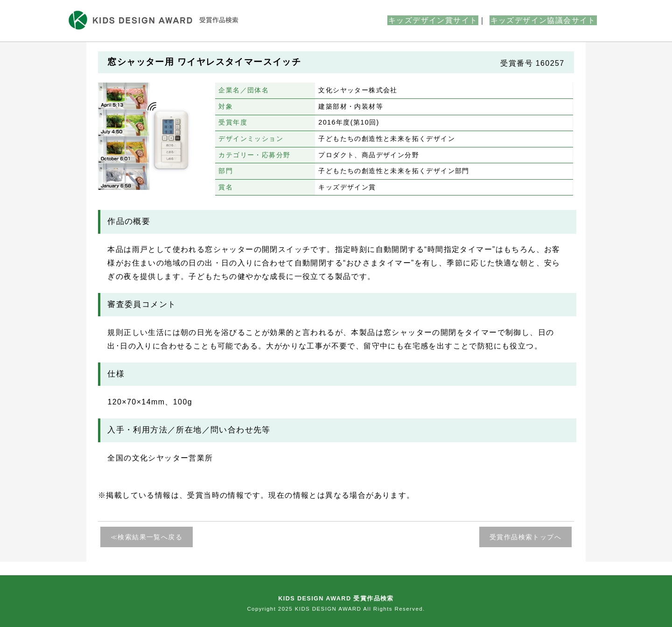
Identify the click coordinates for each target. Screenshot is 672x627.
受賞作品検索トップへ (525, 537)
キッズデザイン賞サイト (433, 20)
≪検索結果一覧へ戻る (147, 537)
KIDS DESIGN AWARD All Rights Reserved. (360, 609)
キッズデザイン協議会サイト (543, 20)
